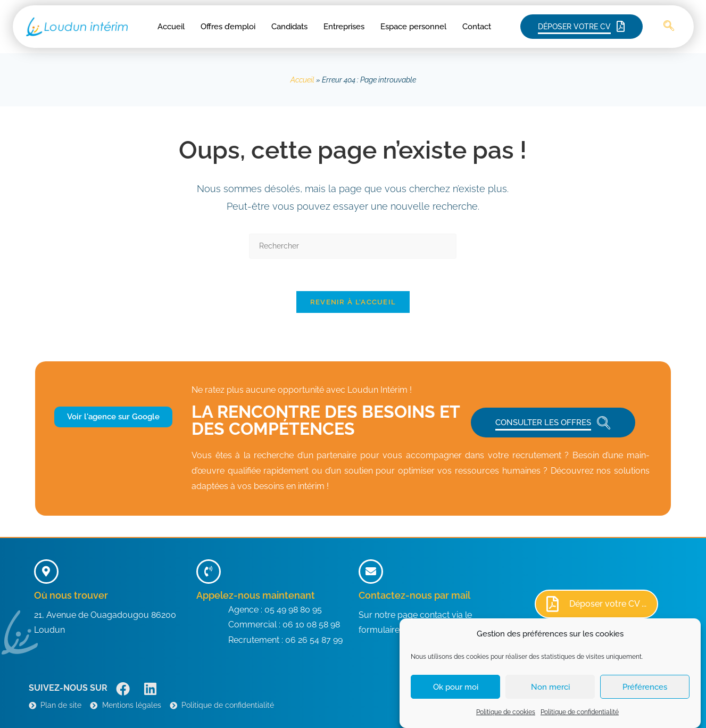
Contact (477, 27)
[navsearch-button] (669, 27)
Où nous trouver (71, 595)
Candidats (289, 27)
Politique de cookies (506, 719)
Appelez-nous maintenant (256, 595)
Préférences (645, 694)
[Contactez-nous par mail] (371, 572)
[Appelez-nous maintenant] (209, 572)
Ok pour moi (456, 694)
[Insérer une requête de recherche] (353, 246)
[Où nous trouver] (46, 572)
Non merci (550, 694)
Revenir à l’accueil (353, 302)
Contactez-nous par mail (414, 595)
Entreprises (344, 27)
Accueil (171, 27)
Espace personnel (413, 27)
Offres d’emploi (228, 27)
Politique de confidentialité (580, 719)
